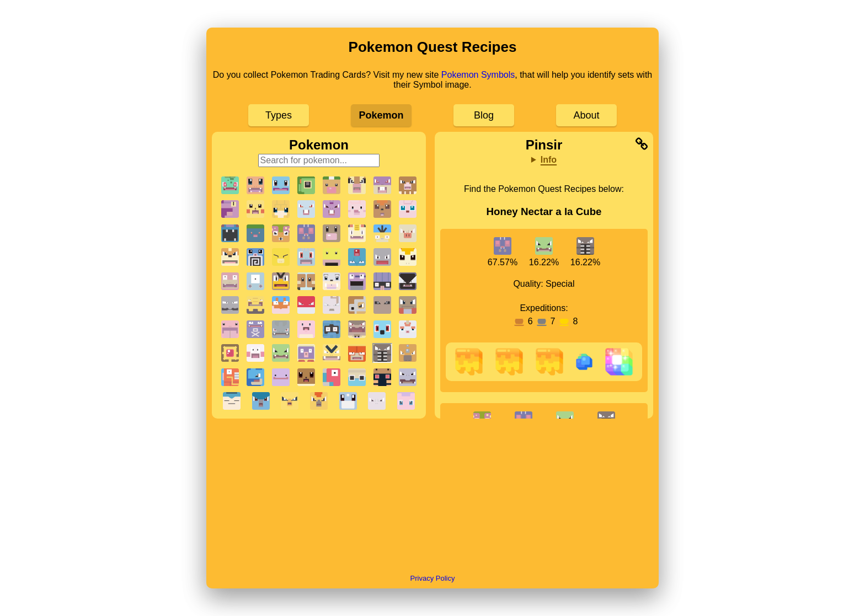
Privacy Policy (433, 578)
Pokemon (381, 115)
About (586, 115)
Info (549, 160)
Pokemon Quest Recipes (433, 47)
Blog (484, 115)
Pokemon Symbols (478, 75)
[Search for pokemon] (319, 160)
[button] (230, 185)
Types (279, 115)
